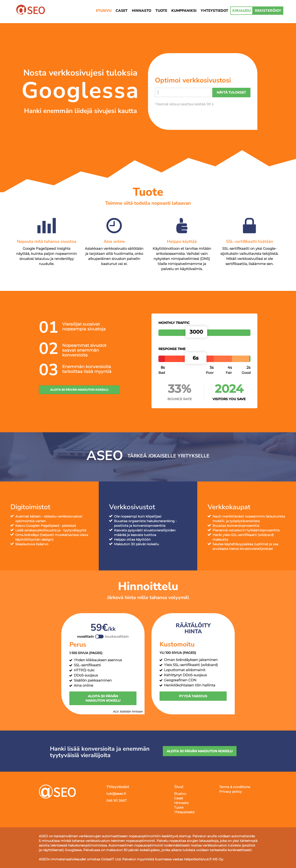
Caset (179, 798)
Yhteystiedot (184, 812)
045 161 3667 (116, 801)
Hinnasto (181, 803)
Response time (172, 349)
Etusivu (180, 794)
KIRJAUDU (242, 11)
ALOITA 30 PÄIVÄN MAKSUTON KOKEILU (79, 390)
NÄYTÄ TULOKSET (231, 92)
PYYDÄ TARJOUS (193, 696)
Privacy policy (231, 792)
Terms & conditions (235, 787)
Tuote (179, 807)
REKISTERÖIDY (268, 11)
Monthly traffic (174, 323)
